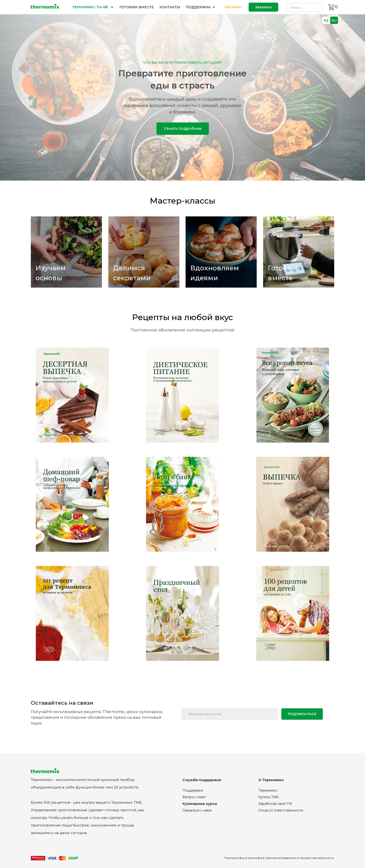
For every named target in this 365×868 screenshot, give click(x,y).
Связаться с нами (197, 810)
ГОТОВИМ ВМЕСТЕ (137, 7)
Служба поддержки (202, 780)
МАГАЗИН (233, 7)
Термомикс (268, 790)
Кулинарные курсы (200, 804)
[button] (93, 7)
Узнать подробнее (183, 128)
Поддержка (193, 790)
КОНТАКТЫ (170, 7)
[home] (45, 7)
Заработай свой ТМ (275, 804)
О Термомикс (271, 780)
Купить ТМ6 (268, 797)
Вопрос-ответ (194, 797)
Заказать (263, 7)
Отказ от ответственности (281, 810)
